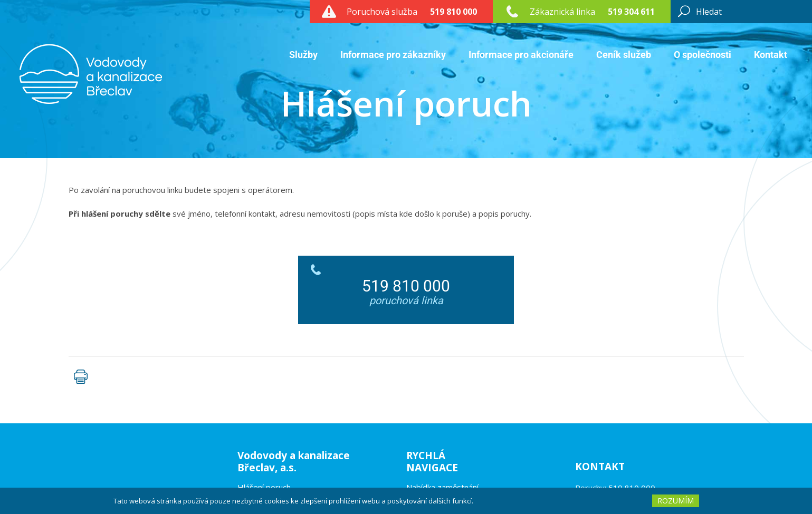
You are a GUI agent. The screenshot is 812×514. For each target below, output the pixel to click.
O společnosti (703, 55)
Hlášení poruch (264, 487)
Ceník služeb (624, 55)
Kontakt (771, 55)
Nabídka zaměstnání (442, 487)
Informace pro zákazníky (393, 55)
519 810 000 (453, 12)
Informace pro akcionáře (521, 55)
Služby (303, 55)
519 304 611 (631, 12)
